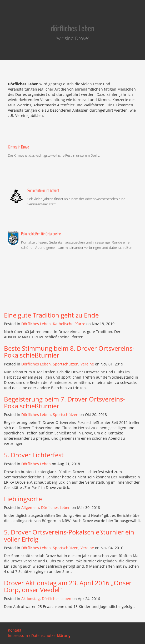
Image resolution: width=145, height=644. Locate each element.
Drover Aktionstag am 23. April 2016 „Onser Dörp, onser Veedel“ (68, 586)
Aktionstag (31, 599)
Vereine (87, 364)
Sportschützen (66, 364)
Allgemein (30, 507)
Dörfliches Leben (36, 324)
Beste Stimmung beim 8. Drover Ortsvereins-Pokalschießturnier (69, 352)
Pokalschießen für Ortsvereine (41, 234)
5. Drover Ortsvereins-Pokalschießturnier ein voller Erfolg (69, 535)
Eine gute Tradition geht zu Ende (51, 315)
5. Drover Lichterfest (34, 455)
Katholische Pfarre (69, 324)
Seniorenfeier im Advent (43, 190)
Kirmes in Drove (18, 147)
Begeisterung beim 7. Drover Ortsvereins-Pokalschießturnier (64, 402)
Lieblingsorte (23, 499)
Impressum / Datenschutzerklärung (39, 635)
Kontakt (15, 630)
